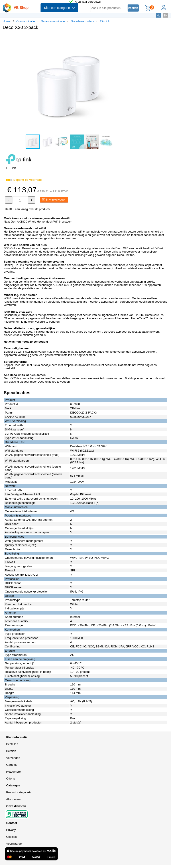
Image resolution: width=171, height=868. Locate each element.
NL (158, 15)
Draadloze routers (82, 21)
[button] (132, 38)
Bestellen (12, 744)
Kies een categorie (59, 8)
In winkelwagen (54, 200)
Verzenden (13, 758)
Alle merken (14, 799)
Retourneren (14, 772)
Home (7, 21)
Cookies (11, 837)
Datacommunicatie (53, 21)
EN (165, 15)
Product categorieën (19, 792)
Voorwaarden (15, 844)
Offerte (11, 779)
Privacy (11, 830)
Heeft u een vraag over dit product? (28, 209)
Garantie (12, 765)
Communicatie (26, 21)
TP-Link (105, 21)
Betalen (11, 751)
